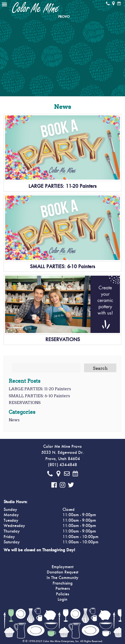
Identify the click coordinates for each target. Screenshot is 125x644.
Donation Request (62, 572)
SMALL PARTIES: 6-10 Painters (62, 267)
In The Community (62, 578)
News (14, 420)
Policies (62, 594)
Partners (63, 589)
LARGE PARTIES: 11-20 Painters (62, 186)
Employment (62, 567)
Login (62, 599)
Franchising (63, 583)
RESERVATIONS (63, 339)
